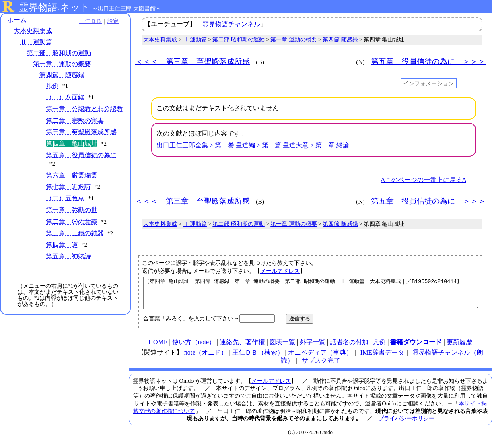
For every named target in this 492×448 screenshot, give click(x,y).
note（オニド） (206, 358)
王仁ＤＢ (89, 21)
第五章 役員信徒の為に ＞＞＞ (428, 61)
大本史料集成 (33, 31)
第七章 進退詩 (68, 195)
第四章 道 (62, 253)
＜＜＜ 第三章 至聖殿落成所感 (192, 61)
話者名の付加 (349, 348)
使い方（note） (194, 348)
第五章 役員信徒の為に (81, 164)
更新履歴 (459, 348)
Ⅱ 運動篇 (36, 42)
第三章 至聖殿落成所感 (81, 140)
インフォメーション (428, 83)
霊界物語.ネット (55, 7)
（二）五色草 (65, 207)
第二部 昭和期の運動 (59, 53)
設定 (111, 21)
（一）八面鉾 (65, 97)
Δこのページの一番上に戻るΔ (423, 180)
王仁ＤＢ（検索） (258, 358)
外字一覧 (313, 348)
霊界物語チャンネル (231, 24)
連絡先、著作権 (242, 348)
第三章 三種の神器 (75, 241)
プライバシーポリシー (406, 424)
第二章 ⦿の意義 (72, 230)
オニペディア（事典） (320, 358)
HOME (158, 348)
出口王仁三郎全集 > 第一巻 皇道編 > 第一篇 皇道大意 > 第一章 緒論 (253, 145)
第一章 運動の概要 (62, 64)
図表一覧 (282, 348)
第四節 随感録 (62, 75)
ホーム (17, 20)
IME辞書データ (382, 358)
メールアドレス (280, 271)
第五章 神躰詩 (68, 265)
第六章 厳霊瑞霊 (72, 184)
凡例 (52, 86)
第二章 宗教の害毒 (75, 129)
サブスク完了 (321, 366)
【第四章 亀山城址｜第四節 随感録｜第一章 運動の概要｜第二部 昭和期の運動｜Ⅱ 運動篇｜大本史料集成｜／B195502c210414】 (312, 296)
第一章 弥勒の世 (72, 218)
